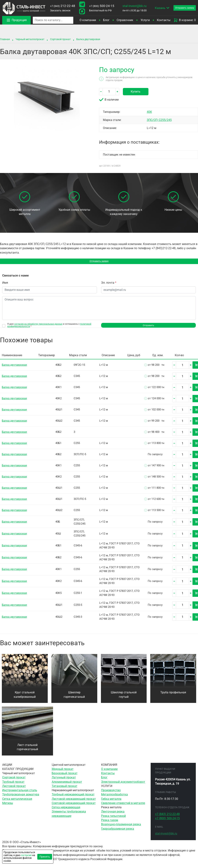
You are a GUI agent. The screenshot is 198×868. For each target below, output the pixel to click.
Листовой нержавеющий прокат (74, 802)
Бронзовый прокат (65, 776)
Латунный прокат (64, 780)
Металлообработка (114, 797)
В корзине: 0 (185, 20)
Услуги (145, 20)
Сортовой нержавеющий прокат (74, 806)
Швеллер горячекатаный (74, 697)
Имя (5, 284)
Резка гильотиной (113, 819)
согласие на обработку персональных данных (38, 326)
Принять (45, 857)
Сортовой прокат (60, 39)
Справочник (125, 20)
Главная (5, 39)
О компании (88, 20)
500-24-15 (102, 6)
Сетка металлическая (17, 802)
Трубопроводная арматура (21, 797)
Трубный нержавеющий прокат (73, 797)
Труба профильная (173, 695)
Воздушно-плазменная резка (121, 827)
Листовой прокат (14, 789)
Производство (111, 793)
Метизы (8, 806)
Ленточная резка (113, 814)
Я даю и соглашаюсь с (49, 327)
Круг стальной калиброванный (25, 697)
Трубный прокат (13, 785)
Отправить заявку (99, 262)
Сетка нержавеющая (66, 810)
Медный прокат (63, 772)
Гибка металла (111, 802)
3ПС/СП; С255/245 (159, 120)
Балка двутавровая (88, 39)
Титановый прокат (65, 789)
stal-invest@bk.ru (134, 6)
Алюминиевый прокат (67, 785)
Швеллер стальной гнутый (124, 697)
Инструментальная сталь (20, 793)
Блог (106, 20)
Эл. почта (109, 284)
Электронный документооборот (123, 785)
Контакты (164, 20)
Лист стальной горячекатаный (27, 750)
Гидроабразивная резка (118, 832)
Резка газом (110, 823)
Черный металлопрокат (30, 39)
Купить (136, 92)
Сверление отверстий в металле (123, 806)
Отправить (149, 328)
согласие (26, 855)
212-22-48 (62, 6)
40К (149, 112)
